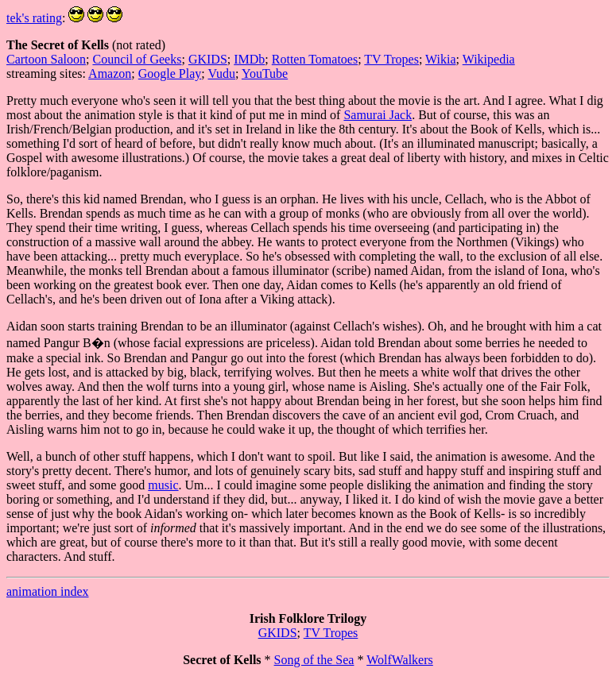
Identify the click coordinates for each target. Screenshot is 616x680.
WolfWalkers (400, 660)
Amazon (110, 73)
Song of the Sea (314, 660)
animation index (48, 591)
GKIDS (208, 59)
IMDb (249, 59)
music (163, 485)
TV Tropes (391, 59)
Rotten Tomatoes (315, 59)
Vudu (221, 73)
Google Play (170, 73)
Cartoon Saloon (46, 59)
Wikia (440, 59)
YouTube (265, 73)
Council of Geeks (137, 59)
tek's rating (34, 18)
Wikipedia (489, 59)
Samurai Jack (378, 115)
